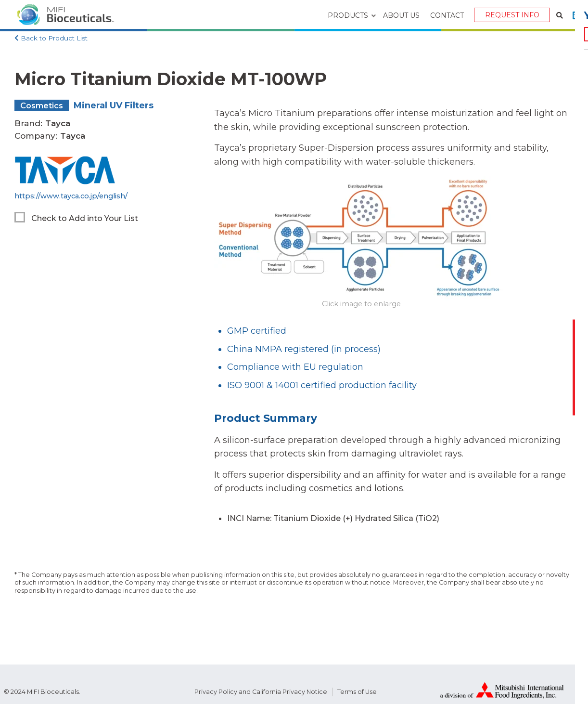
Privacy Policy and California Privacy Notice (261, 692)
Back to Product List (54, 38)
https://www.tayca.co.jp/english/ (71, 196)
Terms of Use (357, 692)
